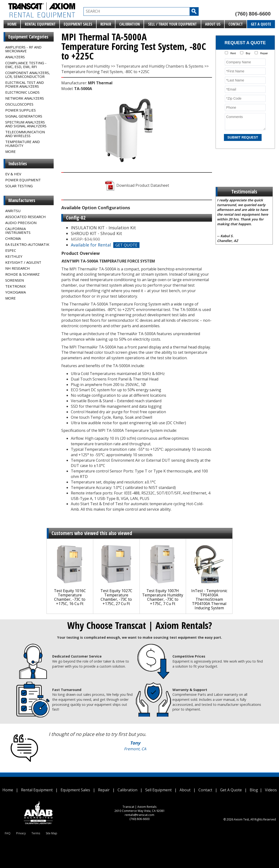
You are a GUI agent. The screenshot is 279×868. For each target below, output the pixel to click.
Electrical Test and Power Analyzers (25, 84)
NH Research (18, 268)
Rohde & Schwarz (22, 274)
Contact (236, 24)
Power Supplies (21, 110)
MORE (10, 151)
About (185, 790)
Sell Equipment (158, 790)
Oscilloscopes (19, 104)
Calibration (129, 24)
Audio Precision (21, 223)
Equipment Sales (78, 24)
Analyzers (15, 57)
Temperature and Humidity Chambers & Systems (160, 66)
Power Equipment (23, 180)
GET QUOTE (126, 245)
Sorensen (15, 280)
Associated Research (26, 217)
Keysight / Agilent (23, 262)
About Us (213, 24)
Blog (254, 790)
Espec (11, 250)
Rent (233, 53)
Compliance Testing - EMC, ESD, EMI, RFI (26, 65)
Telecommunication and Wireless (25, 134)
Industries (18, 164)
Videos (271, 790)
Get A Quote (261, 24)
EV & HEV (13, 174)
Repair (106, 24)
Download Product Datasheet (137, 185)
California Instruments (18, 230)
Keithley (14, 256)
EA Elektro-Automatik (27, 244)
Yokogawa (15, 292)
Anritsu (13, 211)
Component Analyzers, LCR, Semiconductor (28, 75)
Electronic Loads (22, 92)
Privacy (21, 833)
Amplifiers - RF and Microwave (23, 49)
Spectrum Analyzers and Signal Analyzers (26, 124)
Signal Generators (24, 116)
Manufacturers (22, 200)
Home (12, 24)
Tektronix (15, 286)
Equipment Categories (28, 37)
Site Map (52, 833)
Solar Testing (19, 186)
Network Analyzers (25, 98)
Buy (248, 53)
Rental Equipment (40, 24)
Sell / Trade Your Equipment (172, 24)
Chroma (13, 238)
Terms (36, 833)
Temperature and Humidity (23, 144)
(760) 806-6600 (253, 14)
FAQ (8, 833)
